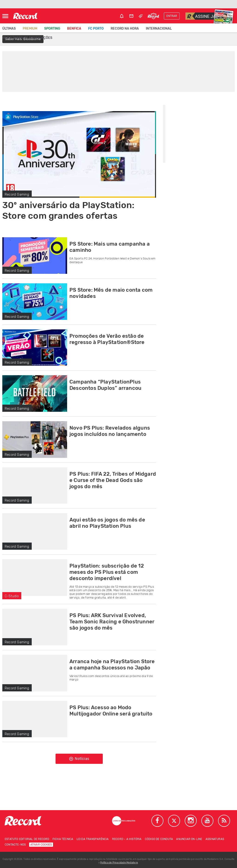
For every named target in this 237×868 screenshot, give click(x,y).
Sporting (52, 29)
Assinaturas (215, 839)
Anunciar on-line (189, 839)
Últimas (9, 29)
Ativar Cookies (41, 845)
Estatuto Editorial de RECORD (27, 839)
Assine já (201, 16)
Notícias (79, 759)
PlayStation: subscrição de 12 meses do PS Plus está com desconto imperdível (107, 572)
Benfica (74, 29)
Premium (30, 29)
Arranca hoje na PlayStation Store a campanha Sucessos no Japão (112, 665)
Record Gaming (17, 194)
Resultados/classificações (27, 38)
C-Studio (12, 596)
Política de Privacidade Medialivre (119, 863)
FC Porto (96, 29)
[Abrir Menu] (5, 16)
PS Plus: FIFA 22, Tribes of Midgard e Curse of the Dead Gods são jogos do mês (113, 480)
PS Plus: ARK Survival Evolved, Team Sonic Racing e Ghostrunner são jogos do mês (112, 622)
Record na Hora (125, 29)
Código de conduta (159, 839)
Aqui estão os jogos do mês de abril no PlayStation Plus (107, 523)
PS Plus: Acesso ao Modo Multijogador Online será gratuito (111, 711)
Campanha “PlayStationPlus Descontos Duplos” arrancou (105, 385)
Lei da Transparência (93, 839)
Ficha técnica (63, 839)
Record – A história (127, 839)
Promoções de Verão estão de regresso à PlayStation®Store (107, 339)
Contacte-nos (15, 845)
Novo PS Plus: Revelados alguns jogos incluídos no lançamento (110, 431)
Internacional (159, 29)
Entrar (172, 16)
